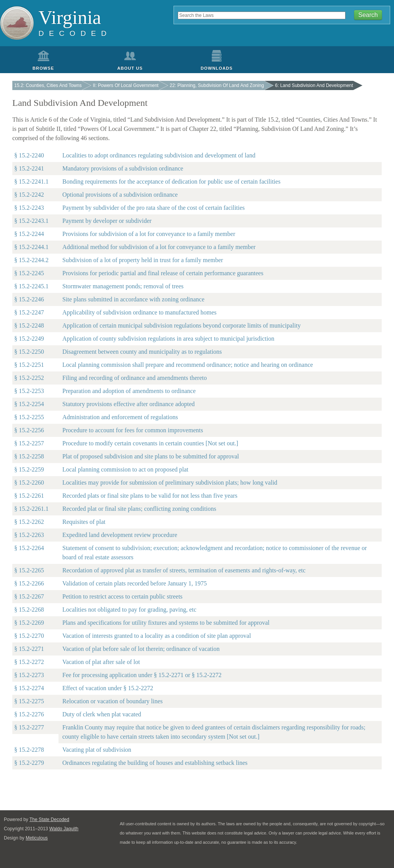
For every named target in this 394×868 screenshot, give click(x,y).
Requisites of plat (84, 522)
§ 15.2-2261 (29, 496)
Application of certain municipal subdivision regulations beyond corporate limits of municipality (181, 325)
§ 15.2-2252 (29, 378)
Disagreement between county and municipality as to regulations (142, 352)
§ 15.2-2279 (29, 763)
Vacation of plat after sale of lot (101, 662)
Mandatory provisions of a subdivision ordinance (123, 168)
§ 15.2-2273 (29, 675)
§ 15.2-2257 (29, 443)
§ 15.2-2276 (29, 714)
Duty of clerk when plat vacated (102, 714)
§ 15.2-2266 (29, 583)
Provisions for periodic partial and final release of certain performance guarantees (163, 273)
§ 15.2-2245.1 (31, 286)
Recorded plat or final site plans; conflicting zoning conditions (139, 509)
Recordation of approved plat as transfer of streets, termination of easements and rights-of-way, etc (184, 570)
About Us (130, 68)
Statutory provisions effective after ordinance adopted (129, 404)
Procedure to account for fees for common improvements (133, 430)
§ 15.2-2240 (29, 155)
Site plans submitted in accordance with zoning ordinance (133, 299)
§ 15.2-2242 (29, 195)
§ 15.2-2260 (29, 483)
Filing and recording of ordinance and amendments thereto (134, 378)
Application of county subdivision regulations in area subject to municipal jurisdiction (168, 339)
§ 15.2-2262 (29, 522)
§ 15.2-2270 (29, 636)
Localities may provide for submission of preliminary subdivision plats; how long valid (170, 483)
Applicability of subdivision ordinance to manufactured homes (139, 312)
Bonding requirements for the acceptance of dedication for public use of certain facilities (171, 181)
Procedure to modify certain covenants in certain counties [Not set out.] (150, 443)
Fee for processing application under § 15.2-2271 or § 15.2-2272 (142, 675)
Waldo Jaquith (64, 829)
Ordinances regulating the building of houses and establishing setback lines (155, 763)
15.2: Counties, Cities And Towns (48, 85)
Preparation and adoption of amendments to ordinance (129, 391)
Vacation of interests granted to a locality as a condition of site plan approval (157, 636)
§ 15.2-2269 (29, 623)
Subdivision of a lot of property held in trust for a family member (143, 260)
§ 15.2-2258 (29, 456)
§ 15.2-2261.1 (31, 509)
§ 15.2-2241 (29, 168)
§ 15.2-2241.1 (31, 181)
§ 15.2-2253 (29, 391)
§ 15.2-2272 (29, 662)
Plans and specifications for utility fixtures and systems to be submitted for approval (166, 623)
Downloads (217, 68)
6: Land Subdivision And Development (314, 85)
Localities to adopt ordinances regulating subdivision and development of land (159, 155)
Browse (43, 68)
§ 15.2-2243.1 (31, 221)
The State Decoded (49, 819)
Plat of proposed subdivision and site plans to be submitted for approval (151, 456)
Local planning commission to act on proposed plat (125, 469)
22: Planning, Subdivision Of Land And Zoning (217, 85)
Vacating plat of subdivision (97, 750)
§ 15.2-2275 (29, 701)
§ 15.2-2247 (29, 312)
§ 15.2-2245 (29, 273)
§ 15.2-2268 (29, 610)
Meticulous (37, 838)
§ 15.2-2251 (29, 365)
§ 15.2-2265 (29, 570)
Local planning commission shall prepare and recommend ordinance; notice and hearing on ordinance (188, 365)
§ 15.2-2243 (29, 208)
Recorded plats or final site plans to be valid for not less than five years (150, 496)
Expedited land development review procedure (120, 535)
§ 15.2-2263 (29, 535)
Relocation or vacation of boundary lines (113, 701)
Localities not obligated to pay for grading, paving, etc (129, 610)
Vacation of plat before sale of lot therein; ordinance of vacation (141, 649)
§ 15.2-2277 (29, 727)
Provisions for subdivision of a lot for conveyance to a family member (149, 234)
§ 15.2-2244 (29, 234)
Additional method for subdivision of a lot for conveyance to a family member (159, 247)
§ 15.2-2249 (29, 339)
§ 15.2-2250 (29, 352)
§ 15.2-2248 (29, 325)
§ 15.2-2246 (29, 299)
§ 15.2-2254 (29, 404)
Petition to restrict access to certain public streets (122, 596)
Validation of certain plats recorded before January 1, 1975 (134, 583)
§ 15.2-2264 (29, 548)
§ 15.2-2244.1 (31, 247)
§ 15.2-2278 (29, 750)
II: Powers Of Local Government (126, 85)
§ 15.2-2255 (29, 417)
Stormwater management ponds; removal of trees (123, 286)
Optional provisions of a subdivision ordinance (120, 195)
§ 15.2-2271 (29, 649)
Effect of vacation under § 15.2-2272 (108, 688)
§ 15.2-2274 (29, 688)
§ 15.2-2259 (29, 469)
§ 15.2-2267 (29, 596)
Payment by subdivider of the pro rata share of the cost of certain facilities (154, 208)
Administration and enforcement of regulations (120, 417)
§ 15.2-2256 (29, 430)
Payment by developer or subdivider (107, 221)
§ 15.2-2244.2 (31, 260)
